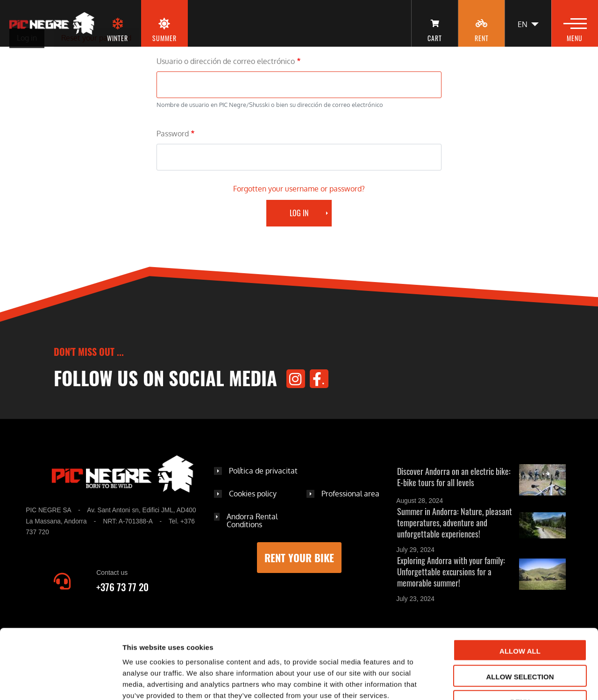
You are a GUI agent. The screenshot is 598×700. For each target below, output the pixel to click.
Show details (490, 682)
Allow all (520, 591)
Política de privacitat (263, 471)
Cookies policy (253, 494)
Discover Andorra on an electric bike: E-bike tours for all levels (454, 477)
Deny (520, 642)
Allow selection (520, 617)
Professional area (350, 494)
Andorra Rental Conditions (252, 521)
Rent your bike (299, 558)
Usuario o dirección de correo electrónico (226, 61)
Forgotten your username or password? (299, 189)
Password (173, 134)
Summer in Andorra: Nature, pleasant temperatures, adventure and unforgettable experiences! (455, 523)
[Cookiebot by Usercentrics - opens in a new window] (61, 682)
